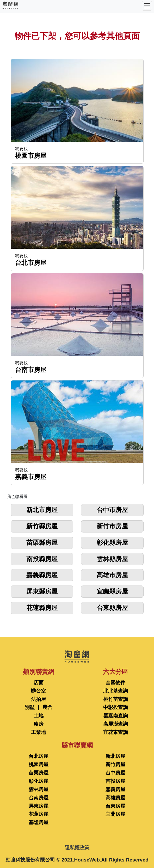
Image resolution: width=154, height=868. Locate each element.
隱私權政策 (77, 848)
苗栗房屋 (39, 773)
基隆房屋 (39, 822)
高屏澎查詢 (116, 724)
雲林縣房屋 (112, 559)
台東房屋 (115, 806)
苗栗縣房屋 (42, 542)
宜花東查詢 (116, 732)
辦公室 (38, 691)
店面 (39, 683)
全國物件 (115, 683)
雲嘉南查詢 (116, 716)
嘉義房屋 (115, 789)
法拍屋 (38, 699)
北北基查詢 (116, 691)
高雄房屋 (115, 798)
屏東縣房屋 (42, 591)
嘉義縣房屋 (42, 575)
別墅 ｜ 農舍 (39, 707)
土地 (39, 716)
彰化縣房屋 (112, 542)
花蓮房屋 (39, 814)
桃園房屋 (39, 764)
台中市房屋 (112, 510)
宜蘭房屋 (115, 814)
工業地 (38, 732)
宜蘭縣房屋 (112, 591)
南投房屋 (115, 781)
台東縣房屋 (112, 608)
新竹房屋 (115, 764)
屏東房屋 (39, 806)
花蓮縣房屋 (42, 608)
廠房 (39, 724)
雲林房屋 (39, 789)
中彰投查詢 (116, 707)
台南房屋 (39, 798)
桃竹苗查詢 (116, 699)
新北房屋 (115, 756)
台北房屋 (39, 756)
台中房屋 (115, 773)
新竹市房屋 (112, 526)
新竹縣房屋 (42, 526)
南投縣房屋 (42, 559)
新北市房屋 (42, 510)
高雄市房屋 (112, 575)
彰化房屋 (39, 781)
